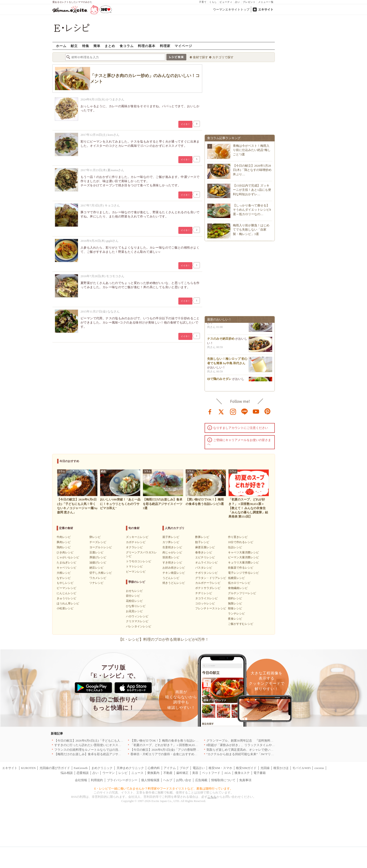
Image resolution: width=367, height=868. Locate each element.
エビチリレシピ (205, 557)
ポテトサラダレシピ (208, 588)
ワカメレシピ (98, 578)
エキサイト (266, 9)
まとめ (110, 46)
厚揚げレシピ (98, 557)
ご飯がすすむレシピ (241, 624)
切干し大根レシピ (101, 573)
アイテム (170, 768)
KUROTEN (28, 768)
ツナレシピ (96, 583)
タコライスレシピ (206, 598)
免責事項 (245, 780)
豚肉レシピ (64, 542)
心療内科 (154, 768)
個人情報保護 (150, 780)
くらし (213, 2)
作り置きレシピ (238, 537)
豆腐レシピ (96, 552)
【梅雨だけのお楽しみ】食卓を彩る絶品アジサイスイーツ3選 (96, 754)
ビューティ (226, 2)
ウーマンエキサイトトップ (231, 9)
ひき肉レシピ (65, 552)
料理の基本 (147, 46)
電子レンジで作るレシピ (243, 573)
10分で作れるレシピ (241, 542)
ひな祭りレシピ (136, 606)
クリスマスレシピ (137, 621)
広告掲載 (201, 780)
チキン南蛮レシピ (174, 573)
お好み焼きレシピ (174, 568)
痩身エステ (242, 773)
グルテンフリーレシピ (242, 593)
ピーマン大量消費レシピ (243, 557)
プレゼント (249, 2)
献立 (74, 46)
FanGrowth (81, 768)
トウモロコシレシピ (139, 561)
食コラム (127, 46)
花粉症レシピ (134, 601)
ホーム (61, 46)
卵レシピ (95, 537)
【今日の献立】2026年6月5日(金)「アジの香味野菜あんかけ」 (172, 750)
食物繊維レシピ (238, 588)
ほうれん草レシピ (68, 603)
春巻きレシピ (204, 552)
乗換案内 (153, 773)
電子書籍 (260, 773)
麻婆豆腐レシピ (205, 547)
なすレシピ (64, 578)
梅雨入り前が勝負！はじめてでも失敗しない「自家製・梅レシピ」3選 (251, 230)
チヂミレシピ (204, 593)
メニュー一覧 (266, 2)
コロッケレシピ (205, 603)
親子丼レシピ (171, 537)
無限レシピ (235, 603)
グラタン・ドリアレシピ (211, 578)
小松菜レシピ (65, 608)
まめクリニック (102, 768)
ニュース (137, 773)
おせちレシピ (134, 591)
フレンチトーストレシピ (211, 608)
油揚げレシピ (98, 563)
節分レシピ (133, 596)
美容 (195, 773)
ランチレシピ (236, 614)
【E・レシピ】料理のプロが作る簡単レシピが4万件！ (164, 639)
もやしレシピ (65, 583)
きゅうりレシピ (66, 598)
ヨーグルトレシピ (101, 547)
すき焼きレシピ (172, 563)
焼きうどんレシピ (174, 583)
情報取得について (223, 780)
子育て (203, 2)
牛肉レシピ (64, 537)
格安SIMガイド (246, 768)
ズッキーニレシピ (137, 537)
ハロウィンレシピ (137, 616)
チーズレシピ (98, 542)
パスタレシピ (204, 568)
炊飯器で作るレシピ (241, 568)
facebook (210, 411)
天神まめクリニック (130, 768)
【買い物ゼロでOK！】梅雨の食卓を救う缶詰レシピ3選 (168, 741)
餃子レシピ (202, 542)
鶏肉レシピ (64, 547)
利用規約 (97, 780)
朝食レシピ (235, 608)
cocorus (319, 768)
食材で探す (200, 57)
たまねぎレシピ (66, 563)
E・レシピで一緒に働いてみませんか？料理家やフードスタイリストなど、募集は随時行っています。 (164, 789)
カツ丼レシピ (171, 542)
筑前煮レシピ (171, 557)
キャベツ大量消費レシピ (243, 552)
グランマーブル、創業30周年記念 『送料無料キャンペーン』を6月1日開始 (258, 741)
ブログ (184, 768)
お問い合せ (184, 780)
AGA (228, 773)
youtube (256, 411)
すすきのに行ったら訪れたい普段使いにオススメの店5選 (93, 745)
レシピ (123, 773)
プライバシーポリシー (122, 780)
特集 (86, 46)
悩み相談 (67, 773)
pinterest (268, 411)
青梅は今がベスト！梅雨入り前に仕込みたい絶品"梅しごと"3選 (252, 150)
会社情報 (81, 780)
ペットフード (211, 773)
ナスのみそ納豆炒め (221, 340)
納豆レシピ (96, 568)
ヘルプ (168, 780)
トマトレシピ (134, 566)
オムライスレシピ (206, 563)
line (245, 411)
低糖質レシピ (236, 578)
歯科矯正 (182, 773)
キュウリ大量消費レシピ (243, 563)
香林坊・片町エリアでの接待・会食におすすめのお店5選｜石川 (174, 754)
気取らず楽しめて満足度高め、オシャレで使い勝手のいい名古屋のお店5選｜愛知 (262, 750)
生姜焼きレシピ (172, 547)
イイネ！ (185, 124)
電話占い (199, 768)
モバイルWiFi (301, 768)
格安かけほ (281, 768)
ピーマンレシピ (66, 588)
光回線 (265, 768)
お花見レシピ (134, 611)
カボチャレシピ (136, 542)
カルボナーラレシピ (208, 583)
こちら (212, 797)
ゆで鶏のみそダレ (219, 381)
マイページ (183, 46)
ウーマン (109, 773)
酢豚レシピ (202, 537)
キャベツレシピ (66, 568)
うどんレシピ (171, 578)
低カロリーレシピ (239, 583)
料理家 (165, 46)
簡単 (97, 46)
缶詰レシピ (235, 547)
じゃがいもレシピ (68, 557)
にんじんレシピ (66, 593)
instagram (233, 411)
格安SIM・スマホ (220, 768)
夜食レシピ (235, 619)
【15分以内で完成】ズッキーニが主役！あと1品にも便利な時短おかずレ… (252, 190)
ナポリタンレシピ (206, 573)
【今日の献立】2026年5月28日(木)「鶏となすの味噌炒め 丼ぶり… (252, 170)
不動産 (168, 773)
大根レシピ (64, 573)
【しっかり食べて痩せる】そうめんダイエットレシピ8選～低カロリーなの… (252, 210)
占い (238, 2)
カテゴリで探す (223, 57)
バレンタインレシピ (139, 626)
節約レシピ (235, 598)
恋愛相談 (83, 773)
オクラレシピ (134, 547)
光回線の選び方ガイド (55, 768)
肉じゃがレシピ (172, 552)
